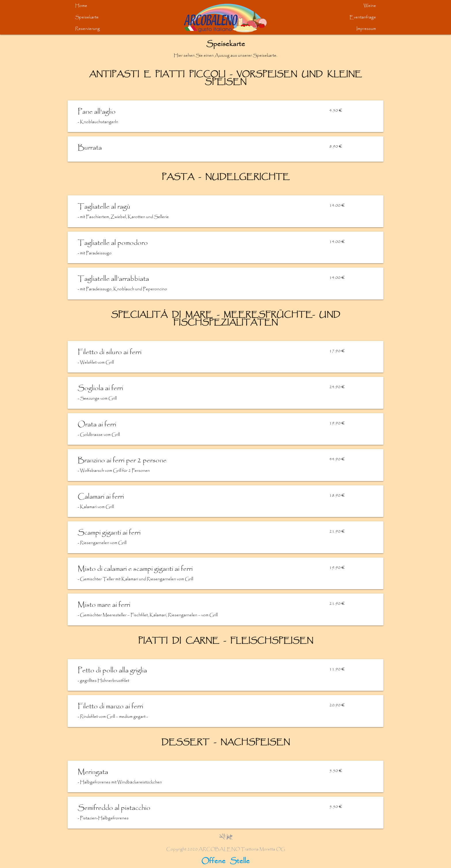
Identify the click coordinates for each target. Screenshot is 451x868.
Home (81, 6)
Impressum (366, 29)
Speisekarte (87, 17)
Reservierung (87, 29)
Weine (370, 6)
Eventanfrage (363, 17)
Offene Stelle (225, 861)
